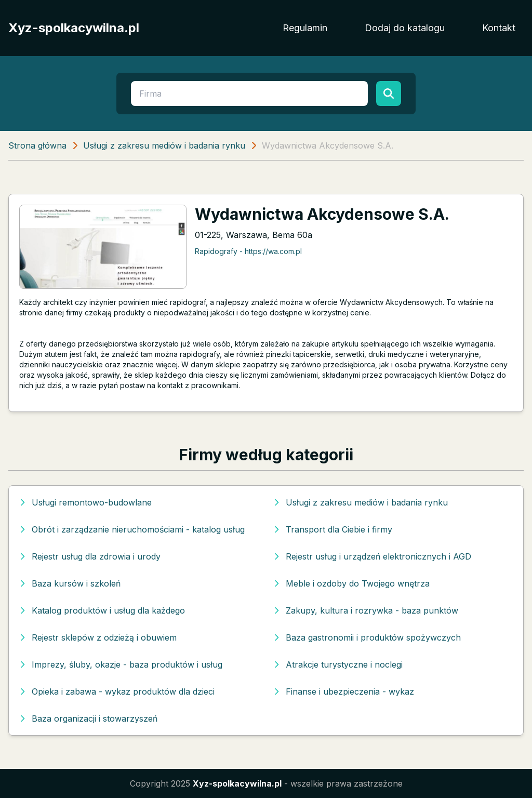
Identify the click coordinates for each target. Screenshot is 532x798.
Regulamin (305, 28)
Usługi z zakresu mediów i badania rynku (164, 145)
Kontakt (499, 28)
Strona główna (37, 145)
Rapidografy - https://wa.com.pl (248, 251)
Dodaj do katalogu (405, 28)
